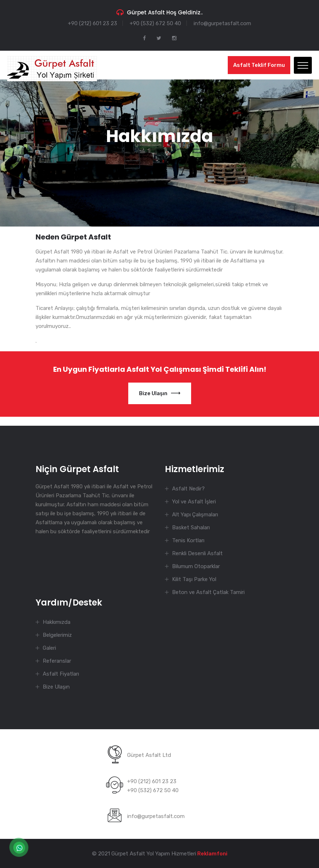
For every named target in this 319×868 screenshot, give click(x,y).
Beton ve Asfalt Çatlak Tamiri (208, 592)
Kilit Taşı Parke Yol (194, 579)
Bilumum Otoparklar (196, 566)
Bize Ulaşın (160, 393)
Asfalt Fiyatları (61, 674)
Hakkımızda (57, 622)
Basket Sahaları (191, 527)
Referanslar (57, 661)
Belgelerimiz (57, 635)
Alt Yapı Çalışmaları (195, 515)
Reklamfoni (212, 854)
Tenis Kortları (188, 540)
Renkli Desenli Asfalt (197, 553)
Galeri (49, 648)
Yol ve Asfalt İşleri (194, 502)
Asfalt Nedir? (188, 489)
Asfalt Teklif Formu (259, 65)
